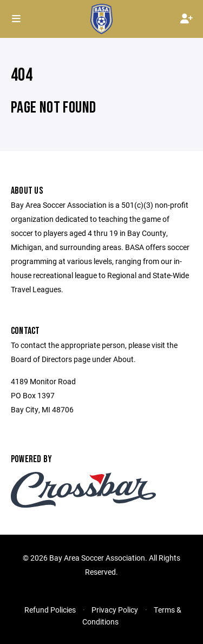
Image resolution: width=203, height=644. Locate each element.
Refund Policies (50, 610)
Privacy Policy (115, 610)
